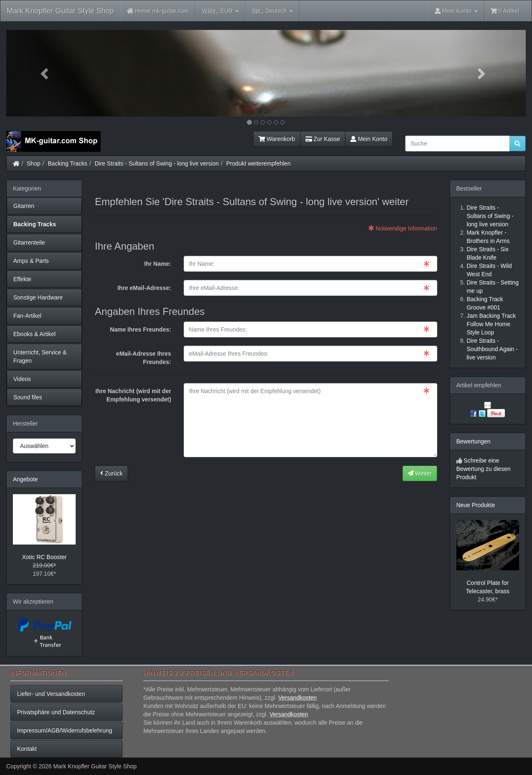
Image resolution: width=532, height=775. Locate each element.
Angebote (25, 479)
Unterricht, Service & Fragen (40, 357)
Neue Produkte (476, 505)
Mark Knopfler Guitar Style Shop (60, 11)
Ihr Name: (158, 264)
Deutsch (272, 11)
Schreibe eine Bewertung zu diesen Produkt (484, 469)
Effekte (22, 279)
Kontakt (27, 749)
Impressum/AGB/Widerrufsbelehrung (65, 730)
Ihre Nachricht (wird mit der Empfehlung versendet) (133, 395)
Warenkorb (277, 139)
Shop (34, 163)
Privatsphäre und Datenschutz (56, 712)
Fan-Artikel (27, 316)
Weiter (420, 473)
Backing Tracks (68, 163)
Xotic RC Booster (44, 557)
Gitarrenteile (29, 243)
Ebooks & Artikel (34, 334)
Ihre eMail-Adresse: (144, 288)
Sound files (28, 397)
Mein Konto (369, 139)
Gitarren (24, 206)
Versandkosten (297, 698)
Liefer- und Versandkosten (51, 694)
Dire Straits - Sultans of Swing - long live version (157, 163)
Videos (22, 379)
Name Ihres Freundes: (141, 329)
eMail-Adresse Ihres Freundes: (143, 358)
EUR (220, 11)
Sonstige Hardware (38, 297)
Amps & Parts (31, 261)
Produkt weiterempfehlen (258, 163)
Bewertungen (474, 441)
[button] (45, 73)
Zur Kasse (323, 139)
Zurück (111, 473)
